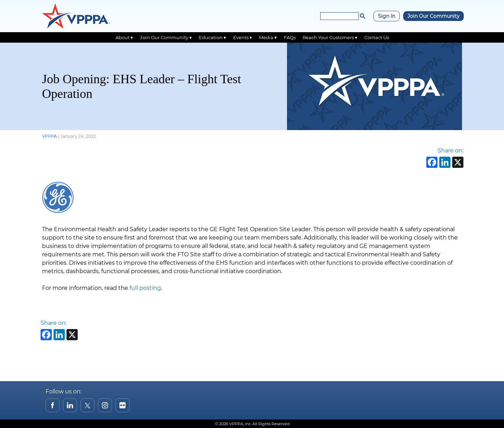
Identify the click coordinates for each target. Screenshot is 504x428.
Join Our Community (433, 16)
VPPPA (50, 136)
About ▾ (124, 37)
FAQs (290, 37)
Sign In (387, 16)
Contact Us (377, 37)
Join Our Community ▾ (166, 37)
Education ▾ (212, 37)
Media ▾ (268, 37)
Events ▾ (243, 37)
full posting (145, 288)
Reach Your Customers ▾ (330, 37)
